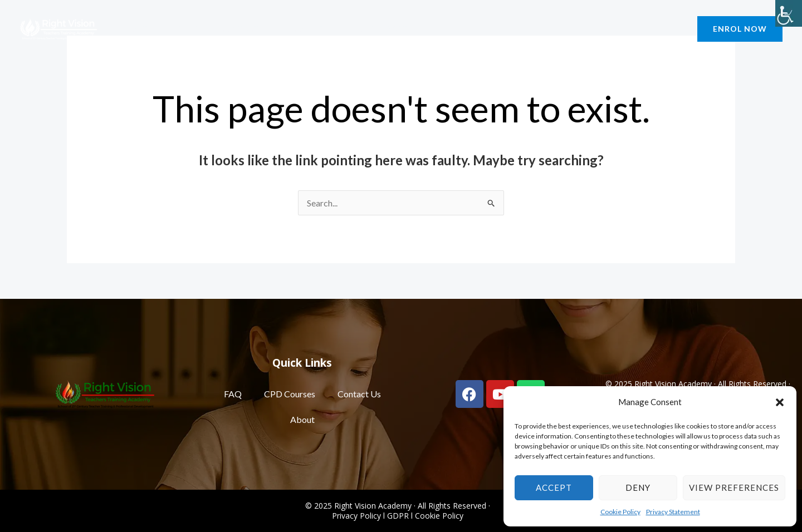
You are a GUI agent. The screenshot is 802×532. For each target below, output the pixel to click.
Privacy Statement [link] (673, 512)
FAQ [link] (233, 394)
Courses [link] (302, 29)
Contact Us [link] (236, 29)
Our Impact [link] (372, 29)
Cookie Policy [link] (620, 512)
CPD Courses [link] (290, 394)
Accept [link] (554, 487)
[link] (789, 13)
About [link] (136, 29)
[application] (151, 29)
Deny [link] (638, 487)
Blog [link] (183, 29)
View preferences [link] (734, 487)
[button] (780, 402)
